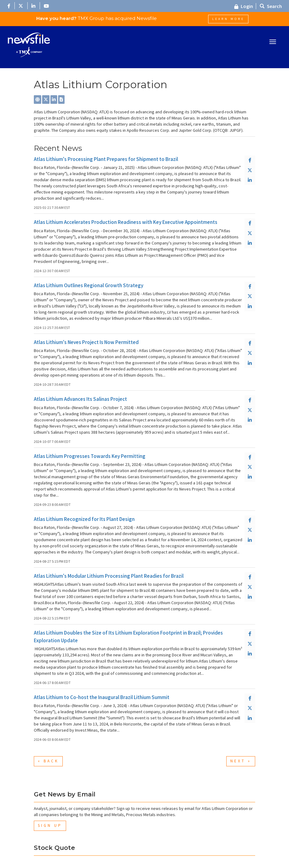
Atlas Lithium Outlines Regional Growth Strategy (89, 285)
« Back (48, 761)
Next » (241, 761)
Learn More (228, 19)
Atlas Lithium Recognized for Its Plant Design (84, 519)
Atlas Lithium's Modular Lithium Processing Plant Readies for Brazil (109, 576)
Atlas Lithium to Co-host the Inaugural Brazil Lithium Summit (102, 697)
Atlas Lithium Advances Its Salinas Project (80, 399)
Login (244, 6)
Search (271, 6)
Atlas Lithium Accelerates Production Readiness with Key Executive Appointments (126, 222)
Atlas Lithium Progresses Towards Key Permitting (90, 456)
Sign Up (50, 825)
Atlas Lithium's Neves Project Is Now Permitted (86, 342)
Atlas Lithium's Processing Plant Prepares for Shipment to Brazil (106, 159)
